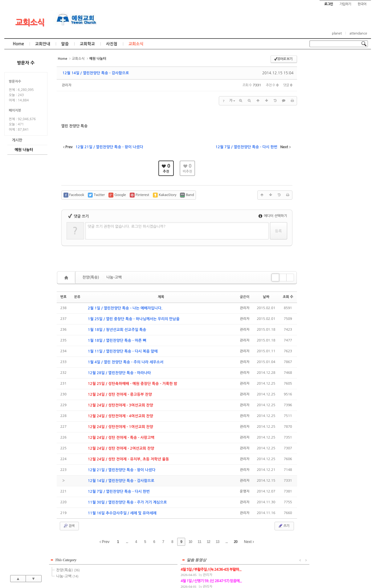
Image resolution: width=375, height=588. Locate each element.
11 (199, 542)
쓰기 (284, 526)
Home (18, 44)
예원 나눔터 (24, 150)
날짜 (266, 297)
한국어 (362, 4)
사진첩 (112, 44)
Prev (104, 542)
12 (208, 542)
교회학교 (87, 44)
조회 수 (288, 297)
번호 (64, 297)
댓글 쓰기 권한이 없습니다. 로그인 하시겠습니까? (127, 227)
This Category (325, 61)
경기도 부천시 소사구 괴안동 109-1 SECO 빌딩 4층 (198, 570)
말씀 (65, 44)
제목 (161, 297)
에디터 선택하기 (273, 216)
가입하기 (345, 4)
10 (190, 542)
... (127, 542)
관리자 (67, 85)
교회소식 (30, 22)
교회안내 (43, 44)
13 (217, 542)
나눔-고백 (114, 277)
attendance (358, 33)
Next (249, 542)
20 (236, 542)
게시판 (17, 140)
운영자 (245, 491)
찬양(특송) (91, 277)
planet (337, 33)
